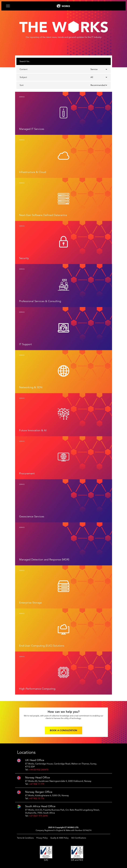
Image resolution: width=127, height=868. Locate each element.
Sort (22, 85)
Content (24, 69)
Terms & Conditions (25, 838)
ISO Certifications (79, 838)
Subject (23, 77)
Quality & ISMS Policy (59, 838)
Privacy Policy (42, 838)
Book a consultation (64, 730)
